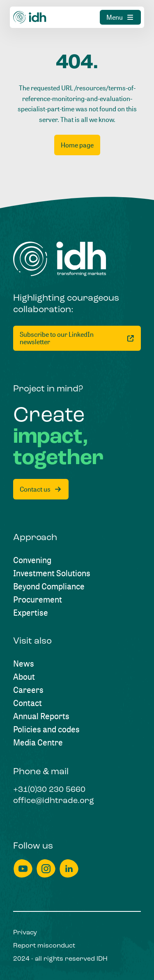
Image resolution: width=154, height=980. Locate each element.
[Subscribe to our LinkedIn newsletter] (77, 338)
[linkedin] (69, 868)
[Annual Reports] (41, 716)
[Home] (30, 17)
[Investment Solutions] (52, 573)
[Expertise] (31, 613)
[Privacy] (25, 933)
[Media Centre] (38, 743)
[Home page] (77, 145)
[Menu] (120, 17)
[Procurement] (38, 600)
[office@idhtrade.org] (54, 801)
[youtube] (23, 868)
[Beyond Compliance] (49, 587)
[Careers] (28, 690)
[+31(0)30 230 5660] (49, 790)
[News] (24, 664)
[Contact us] (41, 489)
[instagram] (46, 868)
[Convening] (32, 560)
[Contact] (28, 703)
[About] (24, 677)
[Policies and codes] (46, 729)
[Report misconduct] (44, 946)
